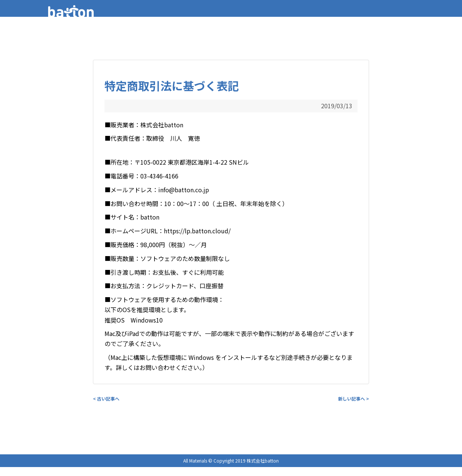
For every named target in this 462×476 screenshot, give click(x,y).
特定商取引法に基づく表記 (172, 85)
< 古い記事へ (106, 399)
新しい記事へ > (354, 399)
